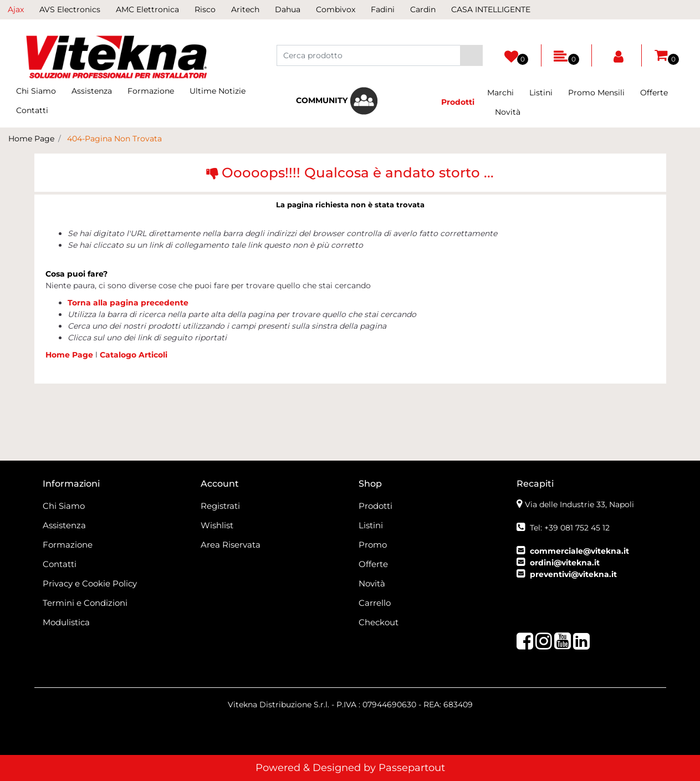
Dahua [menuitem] (288, 9)
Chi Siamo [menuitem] (36, 91)
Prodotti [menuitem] (375, 506)
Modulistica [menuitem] (66, 622)
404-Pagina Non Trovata (114, 139)
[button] (471, 55)
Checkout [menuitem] (379, 622)
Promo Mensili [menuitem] (596, 93)
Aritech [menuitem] (245, 9)
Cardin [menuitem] (423, 9)
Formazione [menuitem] (151, 91)
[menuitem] (337, 101)
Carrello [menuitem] (375, 603)
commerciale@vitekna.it (579, 551)
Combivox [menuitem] (336, 9)
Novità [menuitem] (508, 112)
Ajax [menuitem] (16, 9)
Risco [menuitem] (205, 9)
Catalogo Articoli (134, 355)
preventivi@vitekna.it (573, 574)
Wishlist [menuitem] (217, 525)
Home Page (31, 139)
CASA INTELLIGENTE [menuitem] (491, 9)
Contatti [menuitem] (32, 110)
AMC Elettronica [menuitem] (147, 9)
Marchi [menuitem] (500, 93)
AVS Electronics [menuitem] (70, 9)
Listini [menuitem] (541, 93)
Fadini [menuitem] (383, 9)
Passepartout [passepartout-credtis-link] (412, 768)
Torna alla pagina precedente (128, 303)
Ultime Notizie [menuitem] (218, 91)
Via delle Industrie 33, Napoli (579, 504)
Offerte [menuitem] (654, 93)
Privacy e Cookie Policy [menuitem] (90, 583)
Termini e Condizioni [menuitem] (85, 603)
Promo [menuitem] (373, 545)
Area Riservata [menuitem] (231, 545)
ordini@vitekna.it (565, 563)
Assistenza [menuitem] (92, 91)
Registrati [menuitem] (220, 506)
